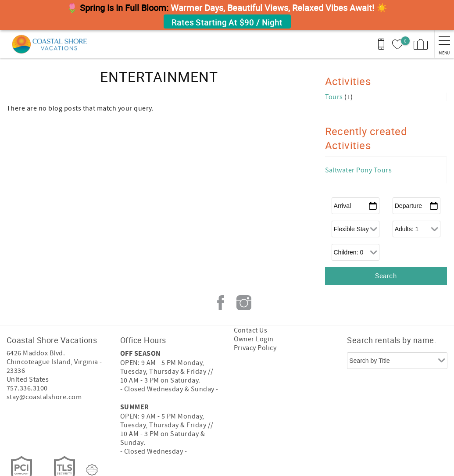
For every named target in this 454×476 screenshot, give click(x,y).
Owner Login (254, 339)
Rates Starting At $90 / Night (227, 22)
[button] (227, 15)
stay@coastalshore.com (44, 397)
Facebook (221, 303)
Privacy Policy (255, 348)
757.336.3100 (27, 388)
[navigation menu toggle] (444, 44)
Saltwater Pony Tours (359, 170)
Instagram (244, 303)
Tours (335, 97)
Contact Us (251, 330)
